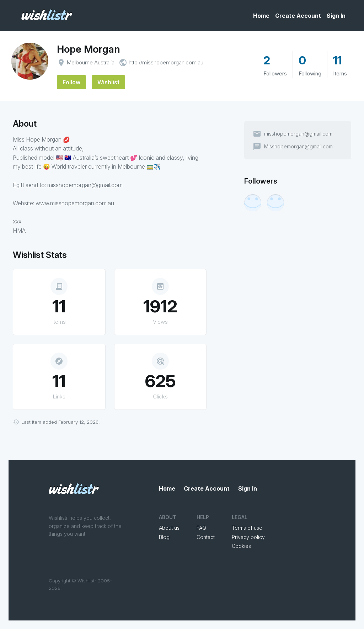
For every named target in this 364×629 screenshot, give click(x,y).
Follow (71, 82)
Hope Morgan (89, 49)
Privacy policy (248, 537)
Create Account (298, 16)
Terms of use (247, 528)
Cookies (241, 546)
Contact (206, 537)
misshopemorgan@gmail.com (298, 134)
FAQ (201, 528)
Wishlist (108, 82)
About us (169, 528)
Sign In (336, 16)
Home (261, 16)
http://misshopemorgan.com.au (166, 62)
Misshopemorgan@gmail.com (298, 147)
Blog (164, 537)
